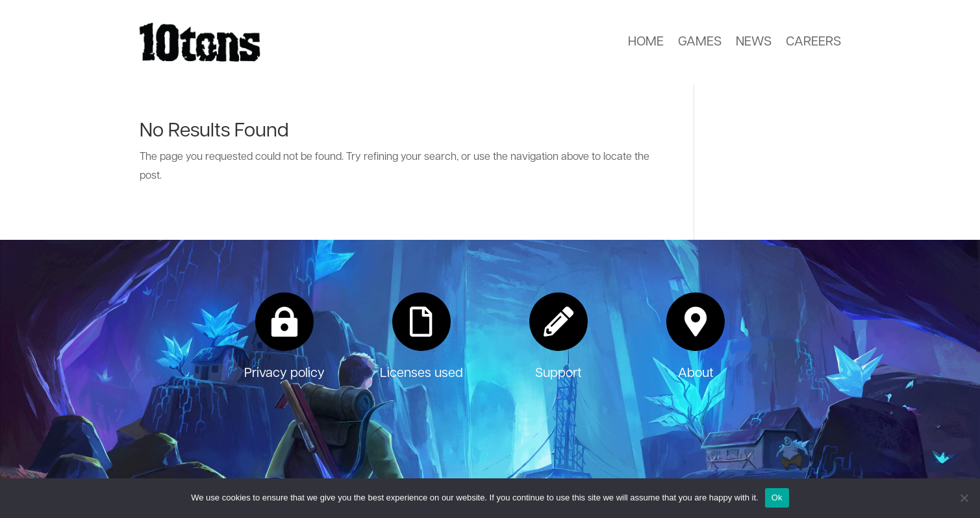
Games (700, 42)
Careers (813, 42)
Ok (777, 498)
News (754, 42)
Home (646, 42)
